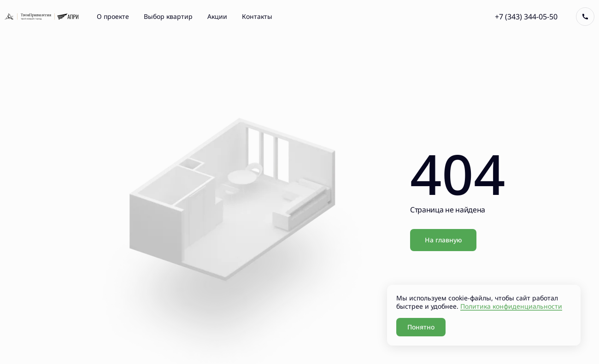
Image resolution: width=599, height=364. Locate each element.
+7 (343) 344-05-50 (526, 17)
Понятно (421, 327)
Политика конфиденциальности (511, 306)
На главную (443, 240)
